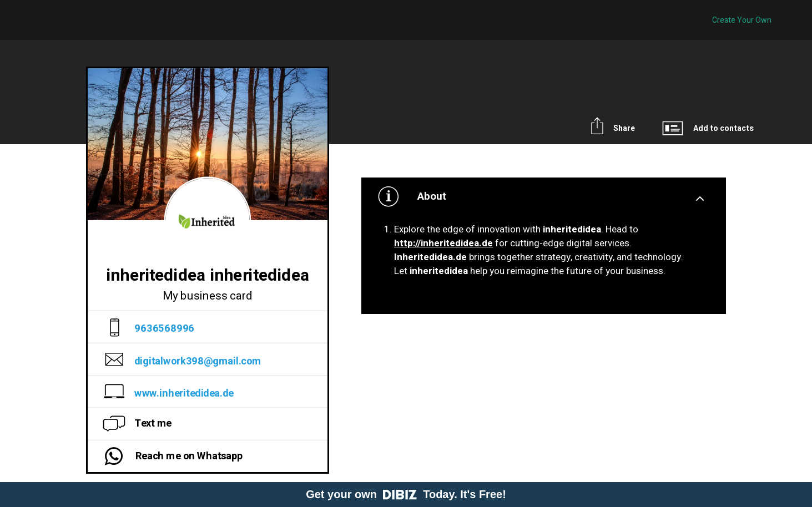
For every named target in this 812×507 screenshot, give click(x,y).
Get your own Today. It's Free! (406, 494)
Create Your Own (742, 20)
